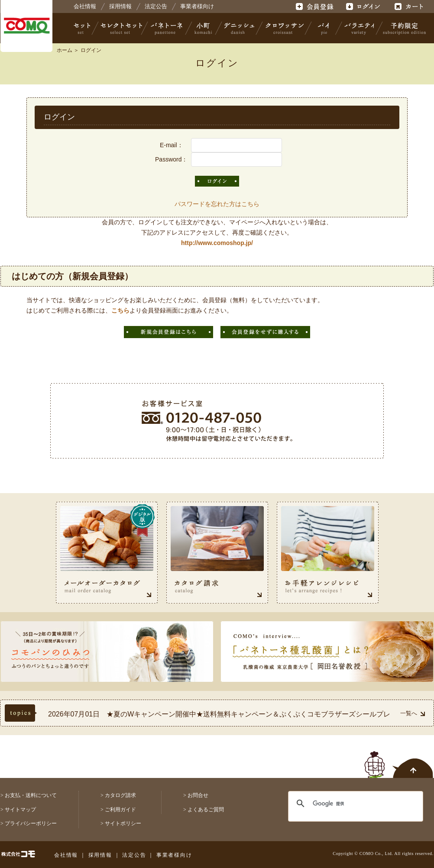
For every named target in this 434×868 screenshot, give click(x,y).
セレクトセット (120, 28)
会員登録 (316, 6)
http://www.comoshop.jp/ (217, 243)
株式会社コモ (26, 26)
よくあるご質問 (206, 810)
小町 (204, 28)
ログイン (363, 6)
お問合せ (198, 795)
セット (83, 28)
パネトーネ (167, 28)
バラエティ (359, 28)
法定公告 (156, 6)
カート (410, 6)
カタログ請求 (120, 795)
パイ (324, 28)
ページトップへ (399, 760)
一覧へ (413, 713)
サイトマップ (20, 810)
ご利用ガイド (120, 810)
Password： (171, 159)
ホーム (65, 50)
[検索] (350, 803)
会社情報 (85, 6)
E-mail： (172, 145)
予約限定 (403, 28)
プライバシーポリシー (31, 823)
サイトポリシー (123, 823)
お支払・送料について (31, 795)
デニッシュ (239, 28)
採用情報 (120, 6)
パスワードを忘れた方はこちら (217, 204)
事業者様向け (197, 6)
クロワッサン (284, 28)
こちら (120, 310)
